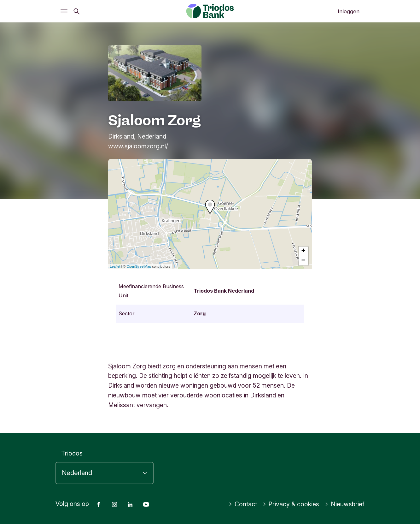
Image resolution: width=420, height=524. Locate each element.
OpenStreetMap (139, 266)
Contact (243, 504)
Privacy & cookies (291, 504)
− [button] (303, 261)
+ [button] (303, 251)
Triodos (72, 453)
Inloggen (349, 11)
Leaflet (115, 266)
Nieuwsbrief (345, 504)
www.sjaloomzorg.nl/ (138, 146)
